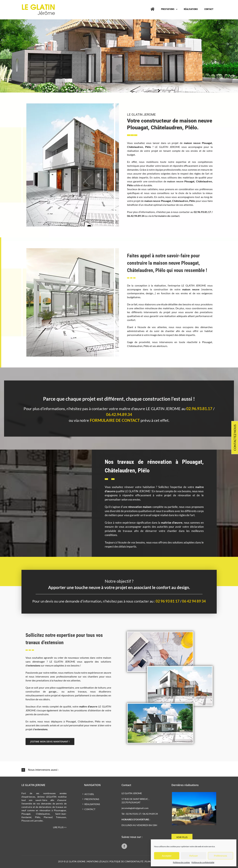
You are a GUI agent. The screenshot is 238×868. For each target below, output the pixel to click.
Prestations (92, 799)
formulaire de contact (115, 420)
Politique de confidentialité (203, 862)
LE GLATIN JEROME (76, 861)
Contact (90, 809)
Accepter (167, 856)
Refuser (194, 856)
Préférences (221, 856)
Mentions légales (97, 861)
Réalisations (92, 804)
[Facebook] (124, 846)
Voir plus (182, 837)
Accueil (89, 794)
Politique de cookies (181, 862)
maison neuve (175, 181)
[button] (119, 770)
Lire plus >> (60, 827)
